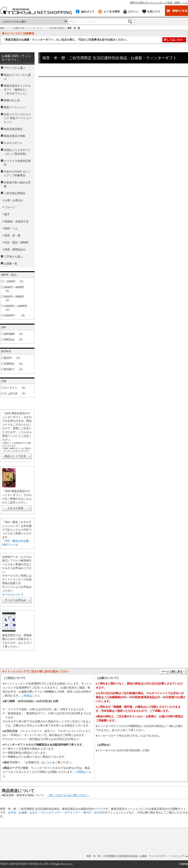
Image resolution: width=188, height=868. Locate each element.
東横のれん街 (12, 100)
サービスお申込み (15, 600)
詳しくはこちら (173, 40)
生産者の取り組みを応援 (17, 184)
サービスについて (13, 594)
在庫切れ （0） (14, 364)
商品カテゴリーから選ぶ (17, 77)
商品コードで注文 (15, 456)
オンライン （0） (16, 388)
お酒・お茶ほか (14, 200)
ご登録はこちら (31, 696)
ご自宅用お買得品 (56, 28)
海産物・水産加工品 (16, 221)
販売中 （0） (13, 358)
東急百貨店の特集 (15, 136)
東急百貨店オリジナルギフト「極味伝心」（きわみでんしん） (17, 89)
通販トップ (5, 28)
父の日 (98, 812)
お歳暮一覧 (11, 264)
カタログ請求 (15, 508)
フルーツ (10, 207)
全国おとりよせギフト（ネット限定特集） (17, 152)
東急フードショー (15, 107)
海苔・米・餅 (12, 235)
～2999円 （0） (14, 281)
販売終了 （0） (14, 369)
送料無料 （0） (14, 334)
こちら (22, 432)
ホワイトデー (73, 812)
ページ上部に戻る (172, 672)
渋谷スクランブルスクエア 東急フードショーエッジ (18, 118)
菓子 (7, 214)
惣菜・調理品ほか (15, 249)
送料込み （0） (14, 339)
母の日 (87, 812)
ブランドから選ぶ (15, 68)
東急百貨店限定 (13, 129)
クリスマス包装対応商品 (17, 163)
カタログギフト (13, 143)
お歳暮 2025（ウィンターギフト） (29, 28)
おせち (34, 812)
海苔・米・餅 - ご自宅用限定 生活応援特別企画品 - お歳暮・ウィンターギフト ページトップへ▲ (137, 856)
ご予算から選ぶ (13, 257)
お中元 (12, 812)
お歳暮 (23, 812)
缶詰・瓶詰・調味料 (16, 242)
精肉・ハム (11, 228)
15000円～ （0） (15, 315)
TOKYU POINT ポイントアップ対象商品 (17, 174)
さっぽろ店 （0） (16, 393)
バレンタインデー (51, 812)
